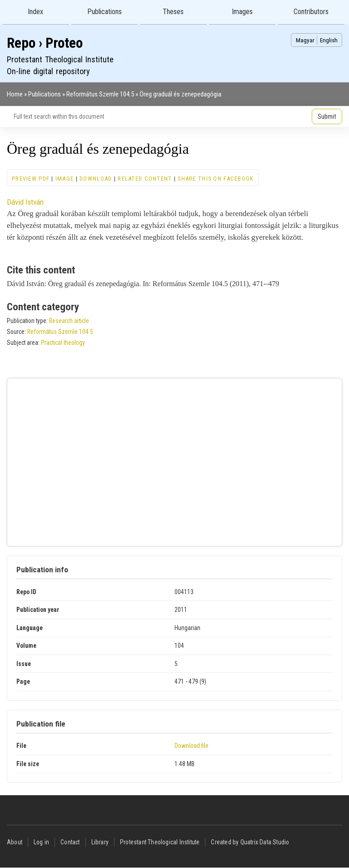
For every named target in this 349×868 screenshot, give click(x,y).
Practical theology (63, 343)
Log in (41, 842)
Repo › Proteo (45, 43)
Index (35, 12)
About (15, 842)
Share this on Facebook (216, 179)
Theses (173, 12)
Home (15, 94)
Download (96, 179)
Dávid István (25, 202)
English (329, 40)
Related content (145, 179)
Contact (70, 842)
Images (242, 12)
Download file (192, 746)
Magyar (305, 40)
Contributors (311, 12)
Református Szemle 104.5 (100, 94)
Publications (105, 12)
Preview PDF (31, 179)
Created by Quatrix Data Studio (250, 842)
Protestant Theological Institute (160, 842)
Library (100, 842)
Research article (69, 321)
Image (65, 179)
